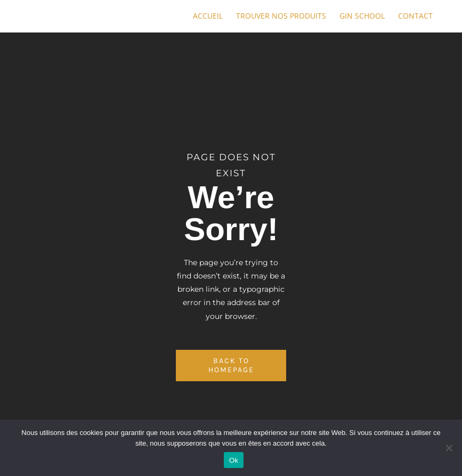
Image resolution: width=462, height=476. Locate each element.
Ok (234, 460)
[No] (449, 448)
